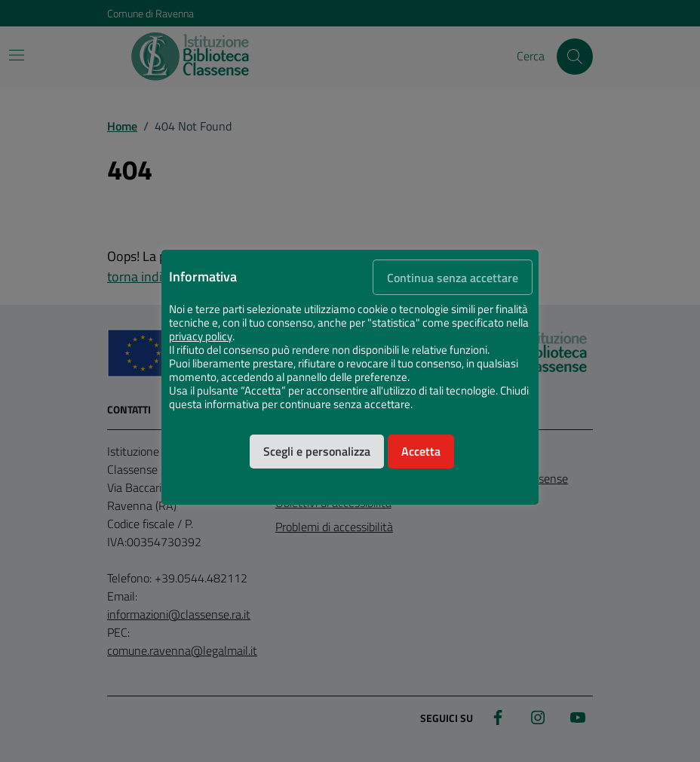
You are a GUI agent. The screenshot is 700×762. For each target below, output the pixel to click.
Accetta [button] (421, 451)
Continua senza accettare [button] (453, 278)
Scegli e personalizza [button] (317, 451)
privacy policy (201, 336)
